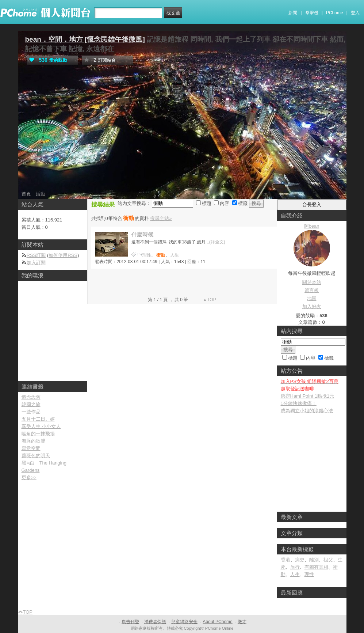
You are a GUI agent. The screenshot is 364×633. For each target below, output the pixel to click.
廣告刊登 (130, 622)
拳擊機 (312, 13)
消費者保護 (155, 622)
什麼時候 (142, 234)
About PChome (217, 622)
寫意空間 (31, 448)
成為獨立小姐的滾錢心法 (307, 411)
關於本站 (312, 282)
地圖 (312, 298)
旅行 (295, 567)
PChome (335, 13)
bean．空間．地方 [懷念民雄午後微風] (85, 39)
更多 (29, 477)
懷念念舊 (31, 397)
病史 (300, 560)
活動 (41, 194)
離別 (314, 560)
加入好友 (312, 306)
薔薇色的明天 (36, 456)
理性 (147, 255)
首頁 (26, 194)
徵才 (242, 622)
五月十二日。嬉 (38, 419)
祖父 (328, 560)
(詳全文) (217, 242)
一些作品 (31, 412)
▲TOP (209, 300)
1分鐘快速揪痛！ (299, 403)
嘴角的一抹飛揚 (38, 434)
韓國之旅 (31, 404)
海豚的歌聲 (33, 441)
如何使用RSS (63, 255)
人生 (175, 255)
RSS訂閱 (36, 255)
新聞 (293, 13)
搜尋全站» (161, 218)
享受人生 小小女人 (41, 426)
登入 (355, 13)
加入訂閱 (36, 263)
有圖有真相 (316, 567)
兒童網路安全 (184, 622)
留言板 (312, 290)
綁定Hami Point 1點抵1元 (308, 396)
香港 (286, 560)
